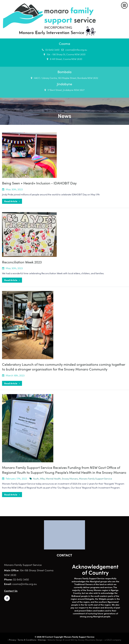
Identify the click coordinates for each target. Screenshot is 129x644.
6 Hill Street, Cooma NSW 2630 (64, 59)
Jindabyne (64, 84)
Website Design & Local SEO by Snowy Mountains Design (75, 640)
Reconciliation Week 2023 (22, 262)
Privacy (12, 640)
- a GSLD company (112, 640)
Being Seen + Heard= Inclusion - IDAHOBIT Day (39, 183)
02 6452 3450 (51, 50)
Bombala (64, 72)
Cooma (64, 43)
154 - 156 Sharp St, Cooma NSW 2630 (65, 54)
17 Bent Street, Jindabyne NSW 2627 (64, 90)
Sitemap (42, 640)
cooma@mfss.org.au (74, 50)
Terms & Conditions (27, 640)
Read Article (12, 201)
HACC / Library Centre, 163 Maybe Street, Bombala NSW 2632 (64, 78)
